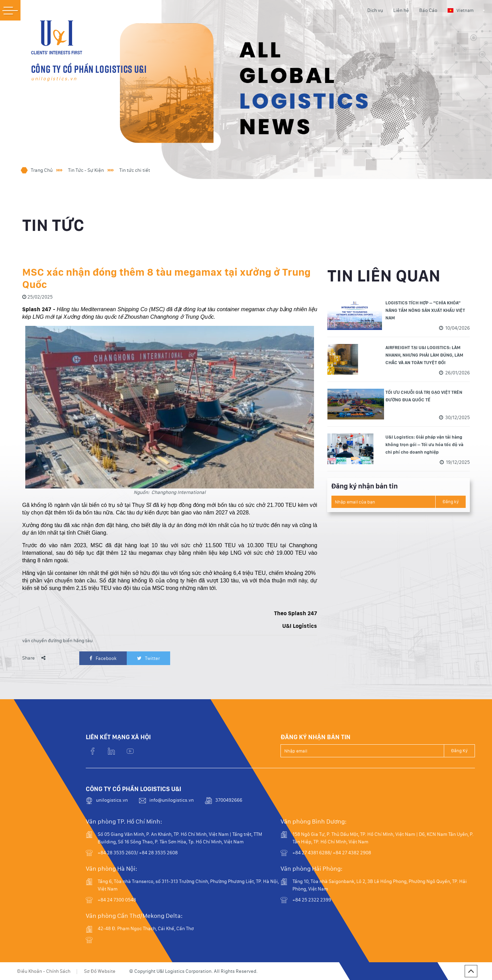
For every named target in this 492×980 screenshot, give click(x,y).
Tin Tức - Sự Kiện (86, 170)
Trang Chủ (42, 170)
